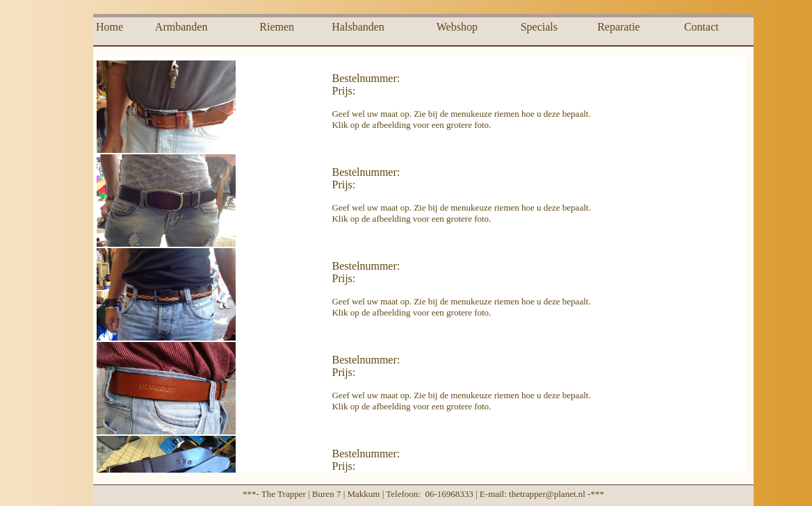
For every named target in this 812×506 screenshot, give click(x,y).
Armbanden (181, 27)
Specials (539, 27)
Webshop (457, 27)
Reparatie (618, 27)
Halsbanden (358, 27)
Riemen (277, 27)
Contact (701, 27)
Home (109, 27)
